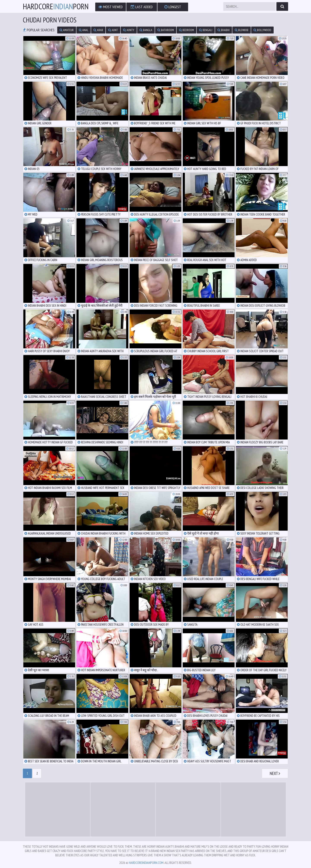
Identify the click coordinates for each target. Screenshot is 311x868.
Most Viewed (111, 7)
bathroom (166, 30)
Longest (173, 7)
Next (275, 773)
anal (84, 30)
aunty (129, 30)
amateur (67, 30)
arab (98, 30)
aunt (113, 30)
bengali (206, 30)
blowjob (242, 30)
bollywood (262, 30)
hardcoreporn (56, 6)
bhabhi (224, 30)
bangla (146, 30)
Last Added (142, 7)
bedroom (186, 30)
